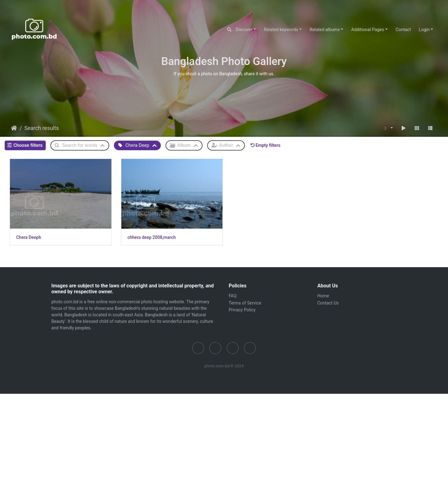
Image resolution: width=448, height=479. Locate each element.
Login (424, 30)
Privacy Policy (242, 309)
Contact (403, 30)
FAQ (233, 295)
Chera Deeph (29, 236)
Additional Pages (368, 30)
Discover (244, 30)
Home (14, 128)
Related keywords (281, 30)
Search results (42, 128)
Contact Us (328, 302)
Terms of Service (245, 302)
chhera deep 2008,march (150, 236)
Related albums (325, 30)
